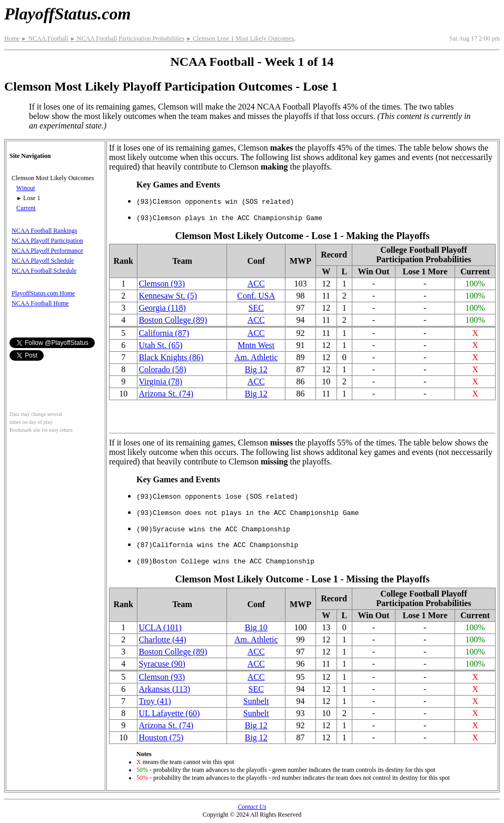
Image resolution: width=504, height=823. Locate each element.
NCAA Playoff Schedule (43, 261)
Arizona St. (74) (166, 394)
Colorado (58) (162, 369)
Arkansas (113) (164, 689)
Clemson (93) (162, 284)
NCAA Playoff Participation (47, 241)
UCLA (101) (160, 627)
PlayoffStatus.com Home (43, 293)
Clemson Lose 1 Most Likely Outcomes (240, 38)
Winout (26, 188)
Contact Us (252, 807)
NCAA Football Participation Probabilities (127, 38)
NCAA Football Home (40, 303)
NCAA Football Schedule (44, 271)
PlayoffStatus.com (67, 14)
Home (12, 38)
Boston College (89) (173, 320)
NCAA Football (45, 38)
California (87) (164, 333)
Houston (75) (161, 737)
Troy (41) (155, 701)
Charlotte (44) (162, 639)
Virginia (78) (160, 381)
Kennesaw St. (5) (168, 296)
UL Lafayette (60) (169, 713)
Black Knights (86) (171, 357)
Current (26, 208)
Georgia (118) (162, 308)
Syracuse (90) (162, 664)
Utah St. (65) (160, 345)
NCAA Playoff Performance (47, 251)
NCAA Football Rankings (45, 231)
